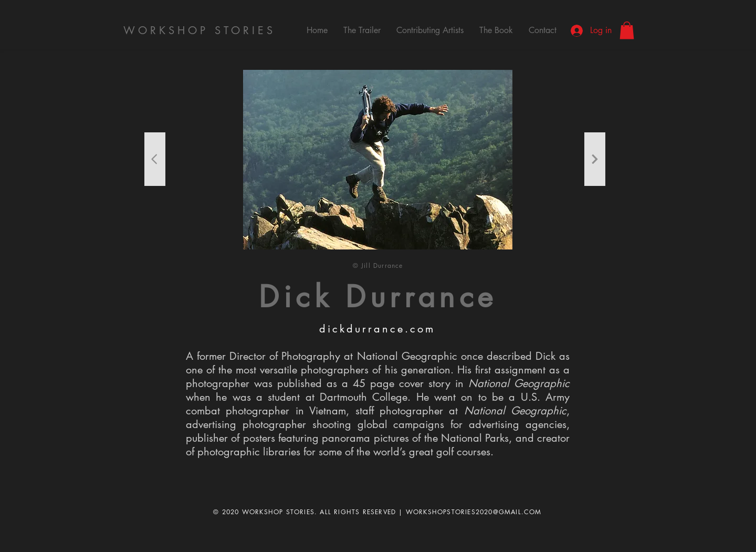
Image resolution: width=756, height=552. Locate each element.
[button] (627, 30)
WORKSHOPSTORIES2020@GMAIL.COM (474, 512)
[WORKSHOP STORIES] (201, 30)
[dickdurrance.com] (378, 329)
